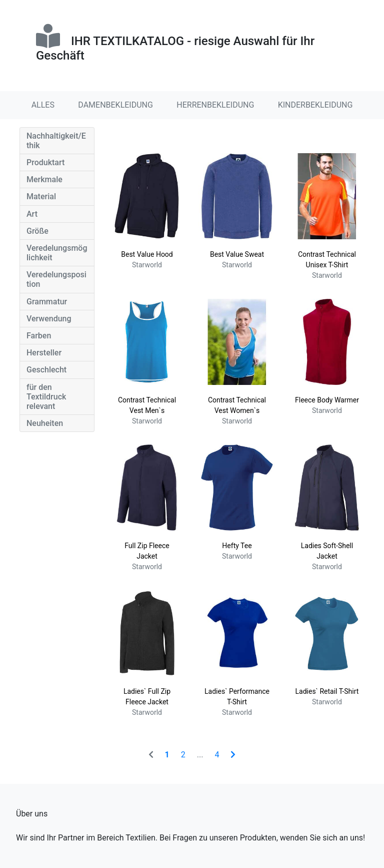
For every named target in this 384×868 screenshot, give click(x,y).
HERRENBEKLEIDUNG (215, 105)
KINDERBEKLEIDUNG (315, 105)
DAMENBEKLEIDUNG (115, 105)
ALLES (43, 105)
